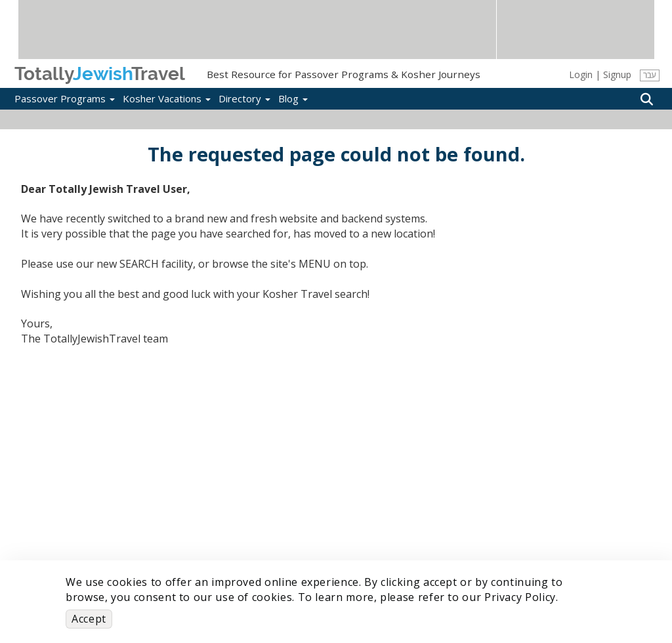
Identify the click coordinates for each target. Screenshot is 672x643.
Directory (244, 98)
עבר (649, 75)
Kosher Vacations (167, 98)
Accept (89, 619)
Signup (617, 74)
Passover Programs (65, 98)
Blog (293, 98)
